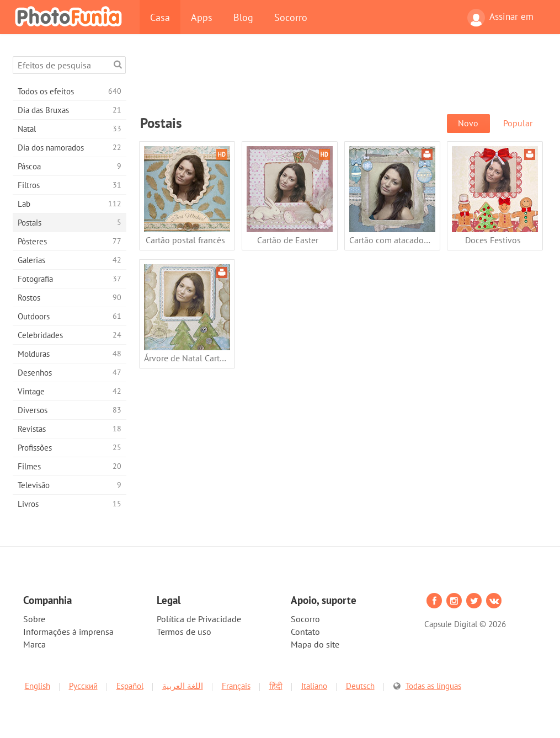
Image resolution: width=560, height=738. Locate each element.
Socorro (291, 17)
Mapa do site (315, 644)
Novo (468, 123)
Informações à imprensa (68, 632)
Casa (160, 17)
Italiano (314, 686)
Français (236, 686)
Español (130, 686)
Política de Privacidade (199, 619)
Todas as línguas (433, 686)
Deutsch (360, 686)
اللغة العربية (183, 686)
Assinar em (500, 18)
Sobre (34, 619)
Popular (518, 123)
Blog (243, 17)
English (38, 686)
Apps (202, 17)
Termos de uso (184, 632)
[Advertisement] (341, 81)
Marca (34, 644)
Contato (305, 632)
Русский (83, 686)
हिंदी (276, 686)
